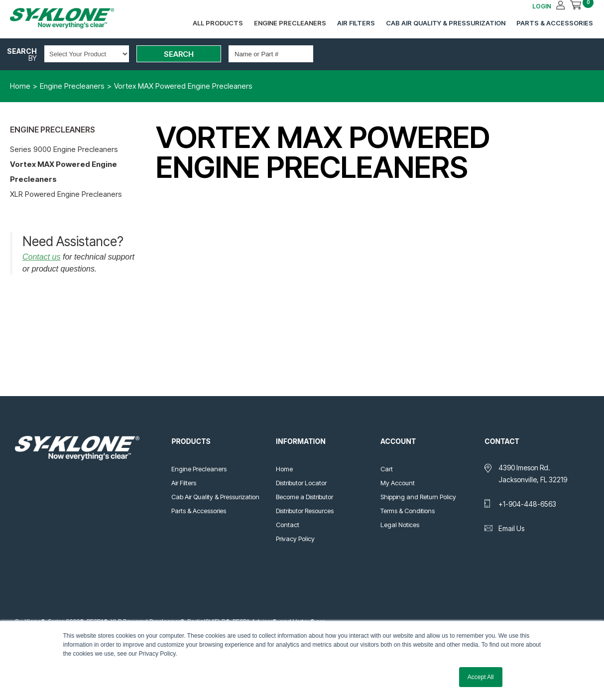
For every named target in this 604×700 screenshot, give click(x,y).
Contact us (41, 257)
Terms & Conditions (408, 511)
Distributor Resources (305, 511)
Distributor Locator (301, 483)
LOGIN (542, 6)
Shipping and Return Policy (418, 497)
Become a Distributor (304, 497)
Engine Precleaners (290, 23)
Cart (387, 469)
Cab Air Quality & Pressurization (446, 23)
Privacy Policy (295, 539)
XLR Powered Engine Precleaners (66, 194)
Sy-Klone (72, 18)
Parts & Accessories (555, 23)
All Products (218, 23)
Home (284, 469)
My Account (398, 483)
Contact (288, 525)
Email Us (511, 528)
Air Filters (356, 23)
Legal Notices (400, 525)
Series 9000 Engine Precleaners (64, 149)
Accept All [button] (481, 677)
